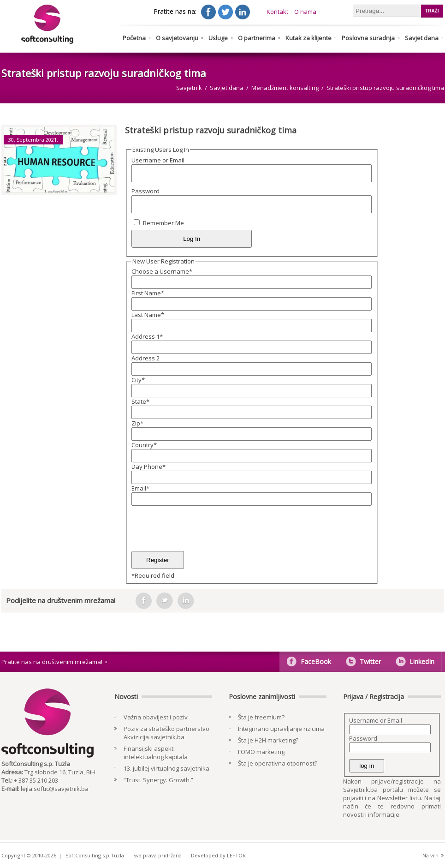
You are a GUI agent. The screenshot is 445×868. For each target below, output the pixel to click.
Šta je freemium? (261, 717)
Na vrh (430, 855)
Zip (137, 423)
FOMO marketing (261, 752)
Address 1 (147, 336)
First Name (148, 293)
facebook (143, 601)
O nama (305, 12)
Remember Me (163, 223)
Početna (134, 38)
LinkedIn (422, 661)
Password (145, 191)
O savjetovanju (177, 38)
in (186, 601)
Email (140, 488)
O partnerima (257, 38)
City (138, 380)
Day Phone (148, 467)
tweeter (165, 601)
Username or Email (158, 160)
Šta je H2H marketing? (268, 740)
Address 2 (145, 358)
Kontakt (277, 12)
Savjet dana (422, 38)
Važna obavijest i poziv (156, 717)
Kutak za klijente (309, 38)
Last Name (148, 315)
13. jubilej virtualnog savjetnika (166, 768)
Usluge (218, 38)
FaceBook (316, 661)
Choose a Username (162, 271)
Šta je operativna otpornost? (278, 763)
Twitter (370, 661)
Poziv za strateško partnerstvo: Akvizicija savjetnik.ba (167, 733)
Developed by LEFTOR (218, 855)
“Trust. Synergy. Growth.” (158, 780)
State (140, 401)
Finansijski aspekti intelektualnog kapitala (156, 753)
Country (144, 445)
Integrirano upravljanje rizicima (281, 729)
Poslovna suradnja (368, 38)
